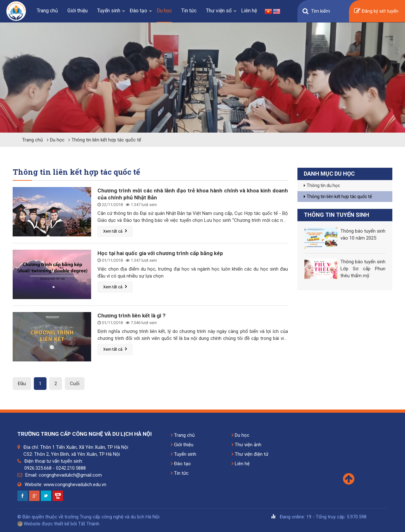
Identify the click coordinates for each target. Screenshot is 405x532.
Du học (164, 11)
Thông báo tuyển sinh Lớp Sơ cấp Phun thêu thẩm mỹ (363, 269)
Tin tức (189, 11)
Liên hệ (249, 11)
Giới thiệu (78, 11)
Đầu (22, 384)
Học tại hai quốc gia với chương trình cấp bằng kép (160, 253)
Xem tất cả (115, 231)
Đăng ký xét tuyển (376, 11)
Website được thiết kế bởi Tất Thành (58, 524)
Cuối (75, 384)
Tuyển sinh (109, 11)
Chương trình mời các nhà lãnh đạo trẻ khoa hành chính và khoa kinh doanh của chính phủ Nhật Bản (193, 194)
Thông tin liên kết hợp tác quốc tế (106, 140)
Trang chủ (47, 11)
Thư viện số (219, 11)
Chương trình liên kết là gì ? (131, 316)
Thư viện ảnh (246, 445)
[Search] (327, 11)
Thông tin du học (322, 185)
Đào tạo (138, 11)
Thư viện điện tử (250, 454)
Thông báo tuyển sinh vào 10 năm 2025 (363, 235)
